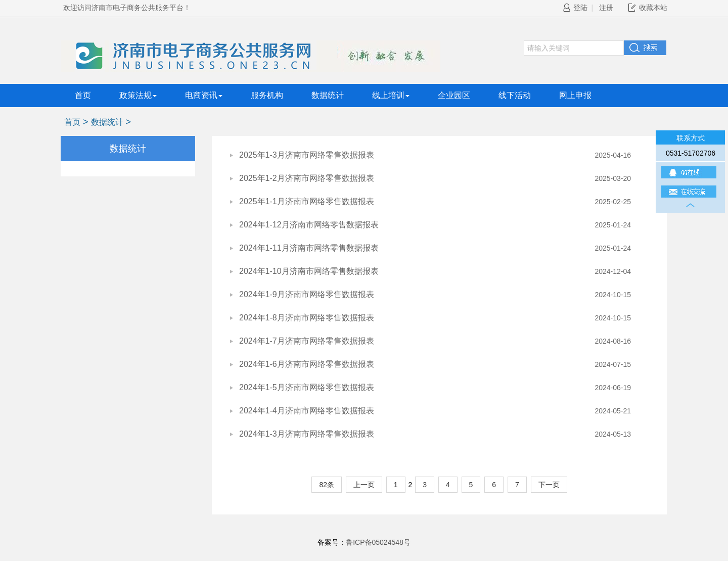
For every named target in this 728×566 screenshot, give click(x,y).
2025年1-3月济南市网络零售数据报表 (307, 155)
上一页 (364, 485)
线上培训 (391, 95)
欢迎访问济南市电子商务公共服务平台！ (127, 8)
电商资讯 (204, 95)
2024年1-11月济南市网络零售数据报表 (309, 248)
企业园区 (454, 95)
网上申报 (575, 95)
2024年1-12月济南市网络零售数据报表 (309, 225)
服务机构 (267, 95)
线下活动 (515, 95)
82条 (327, 485)
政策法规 (138, 95)
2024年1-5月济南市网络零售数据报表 (307, 387)
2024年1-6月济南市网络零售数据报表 (307, 364)
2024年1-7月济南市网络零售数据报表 (307, 341)
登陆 (575, 8)
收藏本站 (653, 8)
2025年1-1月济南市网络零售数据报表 (307, 201)
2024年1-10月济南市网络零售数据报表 (309, 271)
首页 (83, 95)
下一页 (549, 485)
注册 (606, 8)
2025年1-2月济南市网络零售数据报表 (307, 178)
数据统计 (328, 95)
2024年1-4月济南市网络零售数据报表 (307, 411)
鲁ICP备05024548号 (378, 542)
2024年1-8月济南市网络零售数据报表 (307, 318)
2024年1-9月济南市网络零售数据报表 (307, 294)
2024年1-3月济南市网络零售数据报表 (307, 434)
